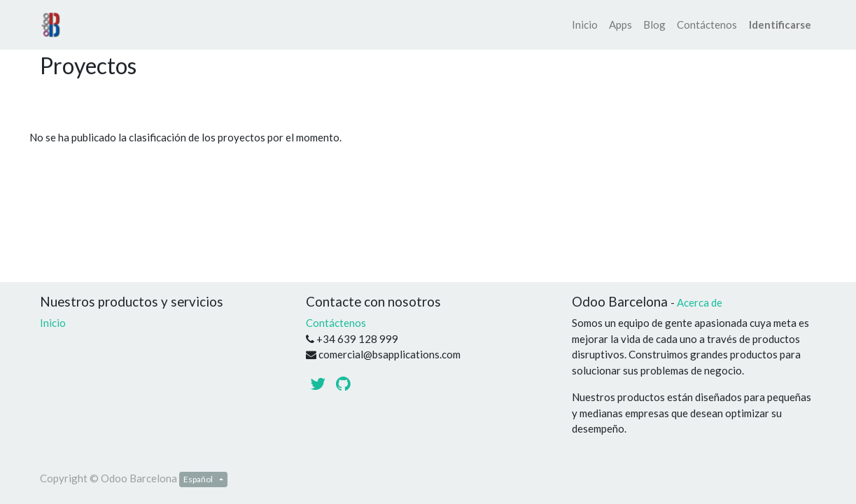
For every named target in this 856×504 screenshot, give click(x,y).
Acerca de (700, 302)
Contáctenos (336, 323)
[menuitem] (585, 25)
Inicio (53, 323)
